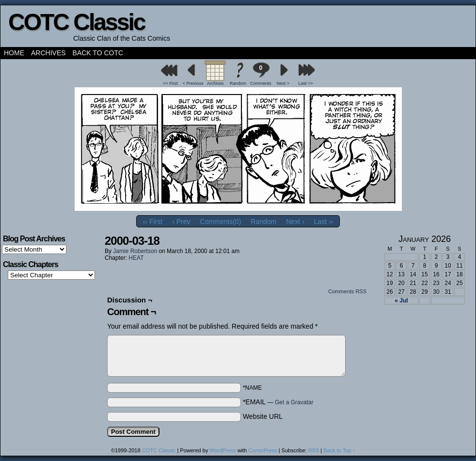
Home (14, 53)
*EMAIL (278, 402)
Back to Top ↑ (339, 450)
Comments (261, 74)
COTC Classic (76, 22)
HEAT (136, 258)
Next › (295, 222)
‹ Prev (181, 222)
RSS (314, 450)
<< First (170, 83)
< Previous (193, 83)
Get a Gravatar (294, 402)
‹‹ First (153, 222)
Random (238, 83)
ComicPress (262, 450)
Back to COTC (98, 53)
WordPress (222, 450)
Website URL (263, 416)
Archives (48, 53)
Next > (283, 83)
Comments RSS (347, 291)
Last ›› (324, 222)
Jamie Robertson (135, 251)
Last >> (306, 83)
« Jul (401, 301)
